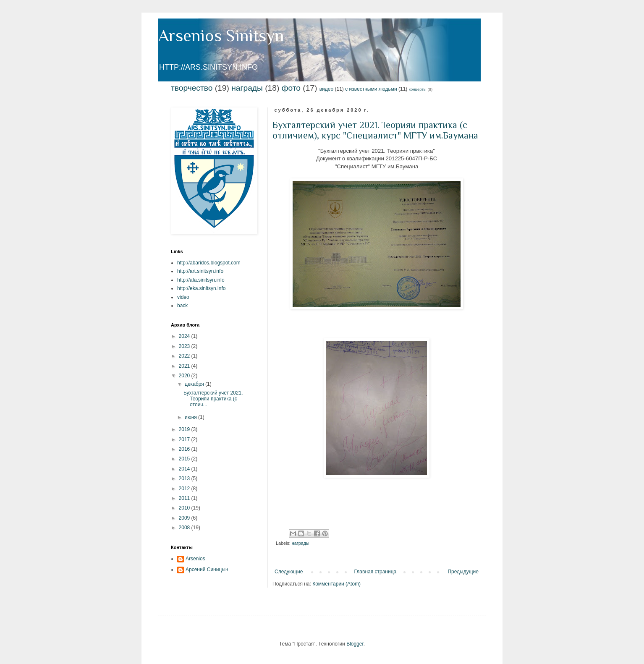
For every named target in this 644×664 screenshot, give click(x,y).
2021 (185, 366)
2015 (185, 459)
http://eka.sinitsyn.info (201, 288)
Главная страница (376, 572)
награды (247, 88)
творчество (192, 88)
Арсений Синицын (207, 570)
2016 (185, 449)
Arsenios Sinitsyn (221, 35)
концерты (418, 89)
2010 (185, 508)
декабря (195, 384)
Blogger (355, 644)
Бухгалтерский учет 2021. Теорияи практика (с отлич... (213, 399)
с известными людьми (371, 89)
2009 (185, 518)
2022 (185, 356)
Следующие (289, 572)
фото (291, 88)
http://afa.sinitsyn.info (201, 280)
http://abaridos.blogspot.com (209, 263)
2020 (185, 376)
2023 (185, 346)
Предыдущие (463, 572)
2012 (185, 489)
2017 (185, 439)
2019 (185, 429)
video (183, 297)
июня (191, 417)
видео (326, 89)
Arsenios (195, 559)
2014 (185, 469)
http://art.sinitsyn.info (200, 271)
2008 (185, 528)
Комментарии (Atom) (336, 584)
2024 (185, 336)
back (182, 306)
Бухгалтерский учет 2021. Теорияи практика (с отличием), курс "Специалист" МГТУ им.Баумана (375, 130)
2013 (185, 478)
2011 (185, 498)
